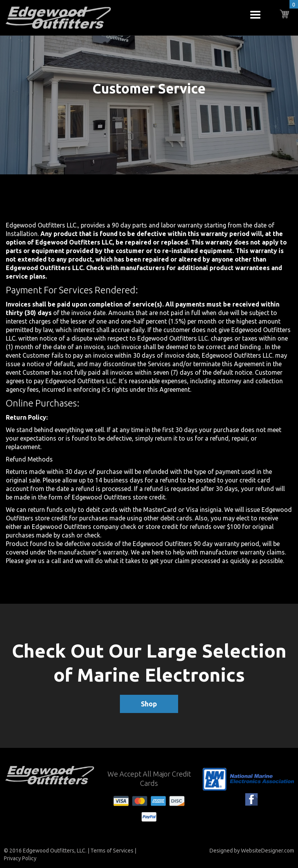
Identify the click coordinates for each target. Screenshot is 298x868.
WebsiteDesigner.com (268, 851)
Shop (149, 704)
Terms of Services (112, 851)
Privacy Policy (20, 858)
